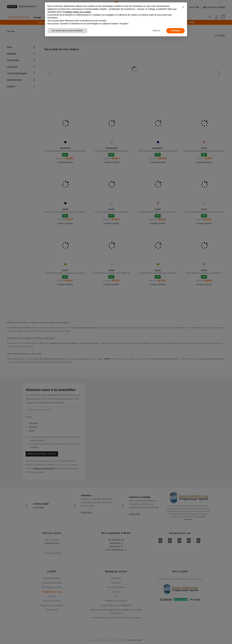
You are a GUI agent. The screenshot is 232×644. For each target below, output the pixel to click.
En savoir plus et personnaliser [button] (67, 31)
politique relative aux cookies (78, 12)
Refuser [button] (157, 31)
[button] (183, 7)
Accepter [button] (175, 31)
